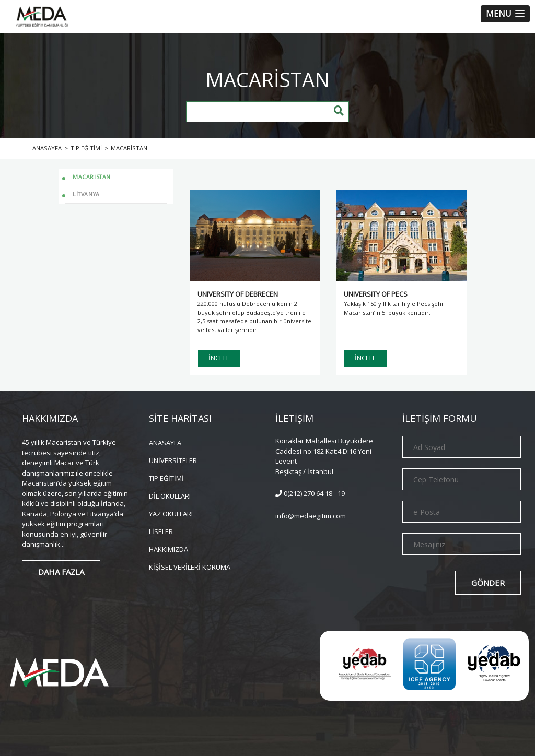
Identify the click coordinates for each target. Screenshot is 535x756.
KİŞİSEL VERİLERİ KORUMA (190, 566)
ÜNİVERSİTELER (173, 460)
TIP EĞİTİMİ (166, 477)
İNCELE (219, 358)
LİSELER (161, 531)
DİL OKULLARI (170, 495)
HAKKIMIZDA (168, 548)
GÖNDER (488, 583)
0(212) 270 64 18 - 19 (310, 493)
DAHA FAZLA (61, 572)
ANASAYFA (165, 442)
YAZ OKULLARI (171, 513)
